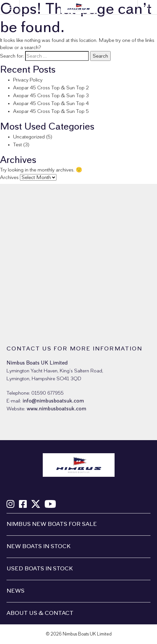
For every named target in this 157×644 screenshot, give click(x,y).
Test (17, 145)
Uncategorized (29, 137)
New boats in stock (39, 546)
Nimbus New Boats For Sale (52, 524)
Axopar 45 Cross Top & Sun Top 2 (51, 88)
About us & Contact (40, 613)
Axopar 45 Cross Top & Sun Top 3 (51, 96)
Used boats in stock (40, 569)
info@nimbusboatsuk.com (53, 401)
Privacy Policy (28, 80)
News (16, 591)
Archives (9, 177)
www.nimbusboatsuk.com (56, 409)
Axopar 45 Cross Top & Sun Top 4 (51, 103)
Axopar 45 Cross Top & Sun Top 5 (51, 111)
